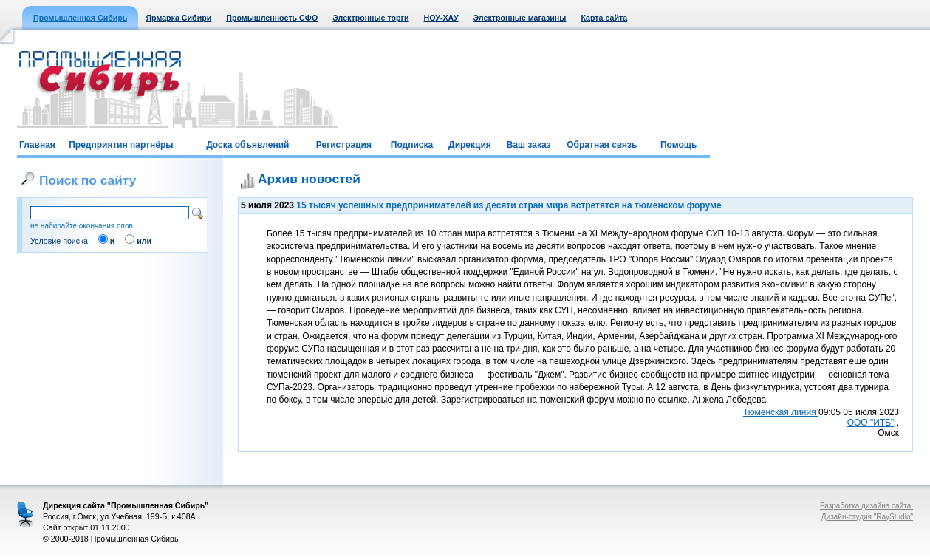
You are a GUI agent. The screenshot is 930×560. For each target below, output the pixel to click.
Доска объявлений (247, 145)
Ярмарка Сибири (178, 18)
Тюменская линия (781, 412)
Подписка (412, 145)
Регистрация (344, 145)
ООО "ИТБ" (871, 423)
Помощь (678, 145)
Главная (37, 145)
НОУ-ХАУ (441, 18)
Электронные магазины (520, 18)
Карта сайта (604, 18)
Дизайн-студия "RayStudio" (867, 517)
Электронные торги (370, 18)
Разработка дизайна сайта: (866, 506)
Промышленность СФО (272, 18)
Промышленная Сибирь (80, 18)
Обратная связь (602, 145)
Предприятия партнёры (121, 145)
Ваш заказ (529, 145)
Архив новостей (309, 179)
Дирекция (470, 145)
